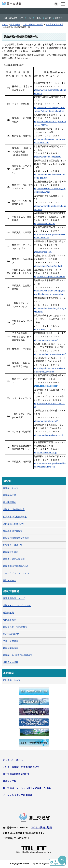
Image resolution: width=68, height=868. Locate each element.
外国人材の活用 (11, 662)
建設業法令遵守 (11, 552)
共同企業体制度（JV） (14, 524)
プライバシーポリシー (14, 760)
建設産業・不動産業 (54, 25)
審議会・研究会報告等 (14, 559)
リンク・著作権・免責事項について (21, 767)
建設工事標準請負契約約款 (16, 566)
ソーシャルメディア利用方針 (17, 795)
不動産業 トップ (12, 680)
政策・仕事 (15, 25)
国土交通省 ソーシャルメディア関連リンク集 (27, 788)
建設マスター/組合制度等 (15, 627)
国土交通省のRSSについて (16, 774)
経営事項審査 (10, 502)
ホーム (5, 25)
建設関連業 (8, 613)
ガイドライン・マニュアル (16, 573)
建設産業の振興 (11, 648)
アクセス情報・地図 (41, 827)
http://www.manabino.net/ (46, 421)
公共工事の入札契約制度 (15, 517)
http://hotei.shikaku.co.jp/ (45, 453)
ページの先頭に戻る (59, 862)
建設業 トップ (11, 488)
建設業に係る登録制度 (14, 510)
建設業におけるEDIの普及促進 (18, 655)
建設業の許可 (10, 495)
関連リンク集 (9, 781)
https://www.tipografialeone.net (48, 435)
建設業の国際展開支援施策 (16, 538)
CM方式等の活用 (11, 634)
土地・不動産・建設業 (33, 25)
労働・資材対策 (11, 641)
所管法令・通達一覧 (13, 545)
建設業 (48, 18)
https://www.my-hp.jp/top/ (46, 340)
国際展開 (59, 18)
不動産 (38, 18)
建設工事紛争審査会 (13, 531)
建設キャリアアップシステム (17, 605)
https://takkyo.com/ (42, 329)
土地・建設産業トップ (13, 18)
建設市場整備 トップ (14, 598)
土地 (29, 18)
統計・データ (10, 580)
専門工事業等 (10, 620)
